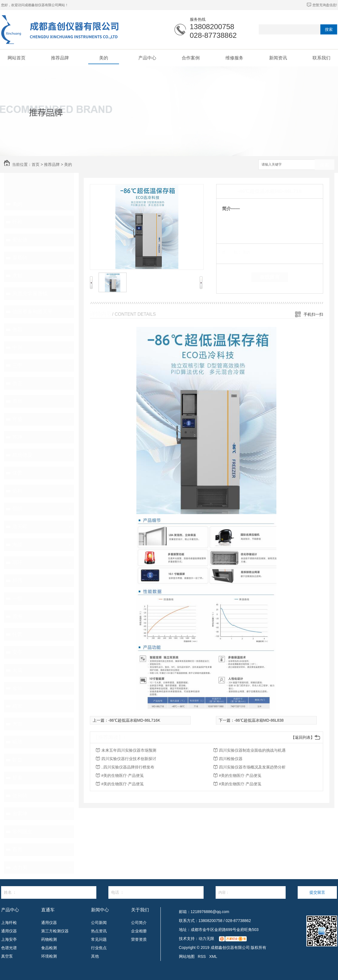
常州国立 (22, 832)
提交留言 (317, 892)
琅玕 (17, 563)
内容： (251, 892)
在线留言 (270, 277)
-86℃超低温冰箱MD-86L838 (259, 720)
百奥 (17, 849)
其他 (95, 956)
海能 (17, 545)
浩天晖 (20, 527)
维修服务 (234, 58)
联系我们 (321, 58)
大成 (17, 670)
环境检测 (49, 956)
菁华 (17, 401)
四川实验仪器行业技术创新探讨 (129, 759)
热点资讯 (99, 931)
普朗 (17, 509)
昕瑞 (17, 742)
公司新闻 (99, 923)
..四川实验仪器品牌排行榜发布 (128, 767)
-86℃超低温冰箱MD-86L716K (134, 720)
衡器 (17, 329)
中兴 (17, 347)
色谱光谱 (9, 948)
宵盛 (17, 419)
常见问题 (99, 939)
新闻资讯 (278, 58)
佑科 (17, 491)
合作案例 (191, 58)
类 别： (232, 252)
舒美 (17, 778)
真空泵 (7, 956)
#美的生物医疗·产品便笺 (123, 775)
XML (213, 956)
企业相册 (139, 931)
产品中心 (147, 58)
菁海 (17, 616)
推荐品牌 (60, 58)
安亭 (17, 652)
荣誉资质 (139, 939)
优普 (17, 473)
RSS (202, 956)
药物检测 (49, 939)
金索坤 (20, 814)
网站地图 (187, 956)
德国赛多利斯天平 (32, 312)
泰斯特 (20, 258)
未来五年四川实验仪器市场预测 (129, 750)
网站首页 (17, 58)
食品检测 (49, 948)
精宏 (17, 706)
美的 (104, 58)
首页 (36, 164)
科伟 (17, 580)
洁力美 (20, 867)
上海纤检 (9, 923)
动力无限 (206, 939)
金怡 (17, 688)
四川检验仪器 (231, 759)
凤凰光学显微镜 (30, 294)
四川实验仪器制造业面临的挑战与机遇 (252, 750)
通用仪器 (9, 931)
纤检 (17, 222)
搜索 (329, 29)
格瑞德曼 (22, 455)
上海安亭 (9, 939)
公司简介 (139, 923)
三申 (17, 365)
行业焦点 (99, 948)
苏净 (17, 437)
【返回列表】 (303, 737)
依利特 (20, 796)
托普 (17, 634)
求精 (17, 276)
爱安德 (20, 240)
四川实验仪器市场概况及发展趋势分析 (252, 767)
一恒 (17, 598)
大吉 (17, 724)
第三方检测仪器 (55, 931)
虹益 (17, 760)
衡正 (17, 383)
